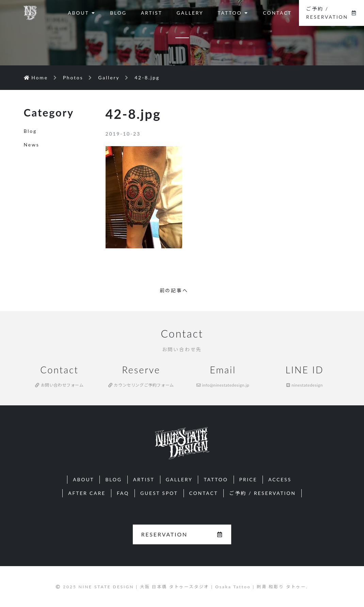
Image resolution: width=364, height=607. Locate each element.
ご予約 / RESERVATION (331, 13)
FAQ (123, 493)
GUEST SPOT (159, 493)
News (32, 145)
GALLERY (190, 13)
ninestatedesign (305, 385)
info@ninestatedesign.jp (223, 385)
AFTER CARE (87, 493)
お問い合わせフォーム (59, 385)
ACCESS (280, 479)
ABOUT (82, 13)
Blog (30, 131)
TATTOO (233, 13)
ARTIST (152, 13)
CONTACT (277, 13)
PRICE (248, 479)
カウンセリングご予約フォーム (141, 385)
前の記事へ (174, 290)
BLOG (118, 13)
